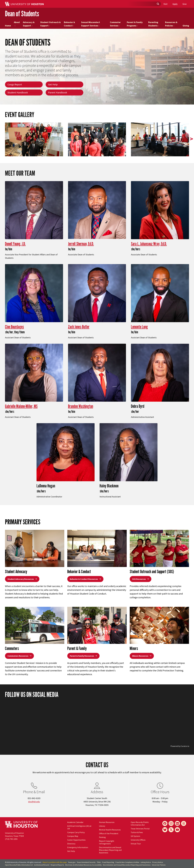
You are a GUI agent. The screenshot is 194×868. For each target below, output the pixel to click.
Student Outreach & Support (50, 24)
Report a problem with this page (55, 862)
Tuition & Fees (137, 832)
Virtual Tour (136, 844)
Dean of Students (22, 14)
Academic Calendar (75, 822)
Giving (186, 26)
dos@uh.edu (34, 802)
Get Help (53, 84)
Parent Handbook (58, 92)
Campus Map (73, 836)
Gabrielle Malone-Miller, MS (21, 406)
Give (184, 4)
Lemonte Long (139, 327)
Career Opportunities (76, 840)
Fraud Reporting (108, 862)
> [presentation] (191, 139)
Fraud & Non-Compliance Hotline (127, 862)
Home (8, 26)
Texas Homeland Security (86, 862)
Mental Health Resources (110, 830)
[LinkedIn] (177, 823)
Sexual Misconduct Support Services (91, 24)
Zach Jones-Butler (79, 327)
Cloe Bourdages (14, 327)
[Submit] (158, 4)
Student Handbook (18, 92)
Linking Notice (146, 862)
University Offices (138, 840)
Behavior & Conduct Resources (85, 579)
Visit (165, 4)
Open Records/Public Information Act (140, 824)
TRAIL (99, 862)
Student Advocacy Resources (22, 579)
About (17, 23)
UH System (135, 836)
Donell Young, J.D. (15, 244)
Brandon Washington (81, 406)
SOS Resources (141, 579)
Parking (102, 837)
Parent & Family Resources (83, 656)
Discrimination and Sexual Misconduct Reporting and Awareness (110, 850)
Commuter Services (115, 24)
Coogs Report (15, 84)
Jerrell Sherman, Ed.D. (81, 244)
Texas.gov (72, 862)
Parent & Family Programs (135, 24)
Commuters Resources (19, 656)
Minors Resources (142, 656)
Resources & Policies (171, 24)
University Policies (159, 865)
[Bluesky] (165, 830)
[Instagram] (171, 823)
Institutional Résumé (42, 865)
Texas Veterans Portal (140, 829)
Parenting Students (154, 24)
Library (102, 826)
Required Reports (57, 865)
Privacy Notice (158, 862)
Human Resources (107, 822)
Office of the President (109, 833)
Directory (71, 844)
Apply (175, 4)
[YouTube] (177, 830)
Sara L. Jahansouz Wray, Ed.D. (149, 244)
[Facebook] (165, 823)
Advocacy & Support (29, 24)
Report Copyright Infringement (107, 842)
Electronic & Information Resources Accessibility (83, 865)
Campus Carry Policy (76, 832)
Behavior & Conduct (69, 24)
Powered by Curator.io (180, 746)
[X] (171, 830)
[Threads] (184, 823)
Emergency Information (78, 847)
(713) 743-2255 (11, 839)
